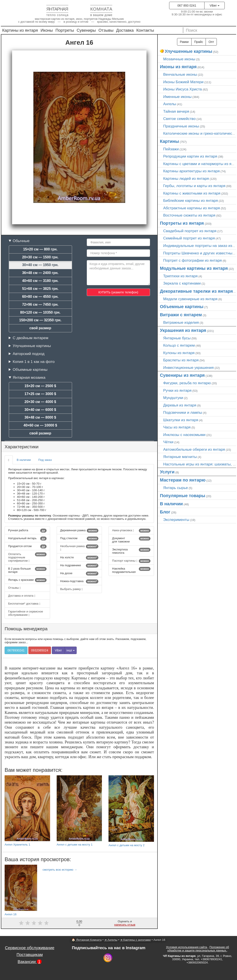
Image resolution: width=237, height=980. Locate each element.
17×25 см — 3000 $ (40, 394)
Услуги (167, 472)
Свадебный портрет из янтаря (190, 231)
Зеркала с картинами (182, 283)
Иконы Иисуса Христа (183, 89)
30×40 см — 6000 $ (40, 410)
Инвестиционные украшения (188, 368)
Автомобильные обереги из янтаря (194, 449)
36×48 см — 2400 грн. (40, 273)
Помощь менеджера (26, 629)
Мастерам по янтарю (183, 480)
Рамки (184, 42)
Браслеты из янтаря (181, 360)
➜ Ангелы (111, 940)
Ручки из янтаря (177, 390)
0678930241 (16, 650)
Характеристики (22, 447)
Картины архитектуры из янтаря (191, 171)
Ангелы (170, 104)
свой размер (40, 328)
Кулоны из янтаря (179, 353)
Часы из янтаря (177, 427)
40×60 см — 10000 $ (40, 425)
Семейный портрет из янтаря (189, 238)
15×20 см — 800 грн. (40, 249)
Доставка (125, 30)
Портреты (65, 30)
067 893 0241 (187, 6)
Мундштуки (173, 398)
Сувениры (86, 30)
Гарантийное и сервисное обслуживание (26, 613)
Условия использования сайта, (187, 947)
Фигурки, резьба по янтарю (187, 383)
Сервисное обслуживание (30, 948)
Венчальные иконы (180, 74)
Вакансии (30, 962)
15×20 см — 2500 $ (40, 386)
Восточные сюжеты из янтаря (189, 215)
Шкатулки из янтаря (181, 420)
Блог (165, 512)
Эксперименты (176, 520)
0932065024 (40, 650)
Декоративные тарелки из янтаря (196, 291)
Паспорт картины (131, 561)
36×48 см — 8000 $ (40, 417)
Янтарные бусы (177, 338)
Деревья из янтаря (180, 405)
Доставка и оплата (22, 596)
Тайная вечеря (176, 111)
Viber (214, 6)
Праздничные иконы (181, 126)
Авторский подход (29, 354)
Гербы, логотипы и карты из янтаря (194, 186)
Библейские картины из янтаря (191, 200)
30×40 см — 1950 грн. (40, 265)
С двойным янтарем (31, 338)
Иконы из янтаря (178, 67)
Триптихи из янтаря (180, 276)
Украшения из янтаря (183, 330)
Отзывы (106, 30)
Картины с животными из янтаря (192, 193)
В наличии (24, 460)
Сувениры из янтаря (182, 375)
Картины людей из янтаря (186, 178)
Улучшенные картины (32, 346)
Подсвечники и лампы (183, 412)
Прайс (199, 42)
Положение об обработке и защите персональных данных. (198, 949)
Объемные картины (30, 370)
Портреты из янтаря (182, 223)
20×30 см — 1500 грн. (40, 257)
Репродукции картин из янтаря (190, 156)
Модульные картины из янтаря (194, 268)
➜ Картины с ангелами (136, 940)
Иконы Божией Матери (183, 82)
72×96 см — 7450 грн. (40, 304)
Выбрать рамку (71, 589)
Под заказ (45, 460)
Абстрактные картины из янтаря (192, 208)
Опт (211, 42)
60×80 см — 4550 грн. (40, 297)
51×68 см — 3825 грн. (40, 289)
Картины (169, 141)
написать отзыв (125, 925)
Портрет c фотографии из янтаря (193, 260)
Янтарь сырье (175, 488)
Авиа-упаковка (131, 531)
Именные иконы (177, 97)
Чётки (168, 442)
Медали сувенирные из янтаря (190, 299)
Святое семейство (179, 119)
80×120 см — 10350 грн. (40, 312)
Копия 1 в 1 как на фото (34, 362)
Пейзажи (171, 149)
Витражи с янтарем (181, 315)
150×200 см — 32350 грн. (40, 320)
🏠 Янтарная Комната (87, 940)
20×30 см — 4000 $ (40, 402)
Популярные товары (183, 496)
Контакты (145, 30)
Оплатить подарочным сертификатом (27, 557)
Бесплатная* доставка (24, 604)
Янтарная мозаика (29, 377)
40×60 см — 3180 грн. (40, 281)
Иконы (47, 30)
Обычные (21, 241)
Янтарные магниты (180, 457)
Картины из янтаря (20, 30)
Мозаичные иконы (179, 59)
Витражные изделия (181, 322)
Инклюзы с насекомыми (184, 435)
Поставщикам (30, 955)
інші (71, 650)
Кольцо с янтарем (179, 345)
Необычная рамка (79, 548)
